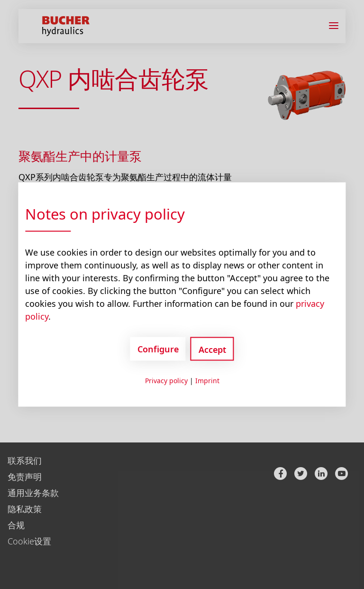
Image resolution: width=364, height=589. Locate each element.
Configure (158, 349)
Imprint (207, 381)
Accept (212, 350)
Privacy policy (166, 381)
